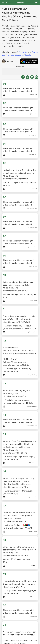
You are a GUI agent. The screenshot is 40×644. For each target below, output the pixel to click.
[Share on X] (28, 77)
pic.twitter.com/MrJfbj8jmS (15, 390)
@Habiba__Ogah (33, 135)
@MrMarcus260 (33, 488)
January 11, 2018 (29, 325)
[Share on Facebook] (23, 77)
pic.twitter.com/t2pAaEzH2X (16, 544)
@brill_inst (34, 603)
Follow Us (23, 52)
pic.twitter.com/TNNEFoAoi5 (16, 445)
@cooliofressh (33, 187)
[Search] (6, 3)
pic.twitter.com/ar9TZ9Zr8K (15, 511)
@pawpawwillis (33, 226)
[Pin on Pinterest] (4, 95)
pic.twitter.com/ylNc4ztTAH (15, 177)
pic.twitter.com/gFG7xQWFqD (16, 318)
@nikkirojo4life (33, 114)
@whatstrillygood (33, 207)
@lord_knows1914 (32, 400)
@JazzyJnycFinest (32, 246)
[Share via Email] (36, 77)
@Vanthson (34, 94)
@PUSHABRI (34, 265)
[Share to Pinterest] (32, 77)
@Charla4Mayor (33, 455)
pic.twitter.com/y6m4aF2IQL (16, 288)
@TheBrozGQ (34, 154)
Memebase (20, 3)
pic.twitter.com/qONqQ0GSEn (17, 360)
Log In (36, 3)
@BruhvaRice (34, 521)
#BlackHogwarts (11, 175)
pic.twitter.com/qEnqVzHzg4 (16, 635)
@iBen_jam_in (33, 584)
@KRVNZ (35, 554)
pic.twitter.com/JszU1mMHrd (16, 478)
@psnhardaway (33, 370)
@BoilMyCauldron (33, 328)
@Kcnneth (34, 298)
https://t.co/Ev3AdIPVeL (14, 574)
